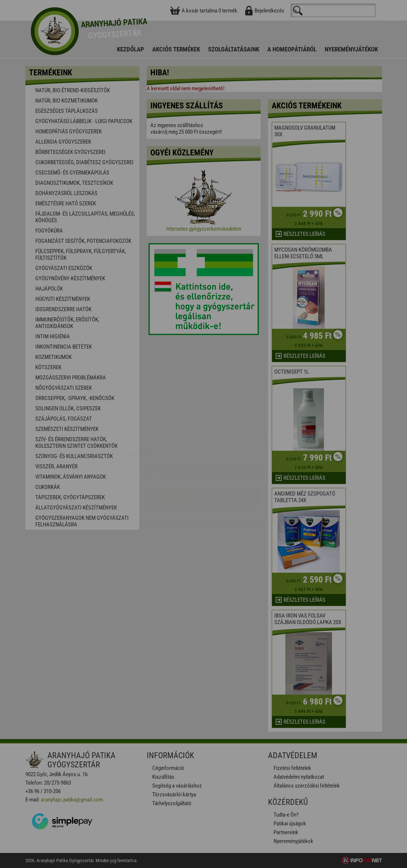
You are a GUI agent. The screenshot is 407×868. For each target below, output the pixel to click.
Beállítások (231, 453)
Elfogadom (174, 453)
